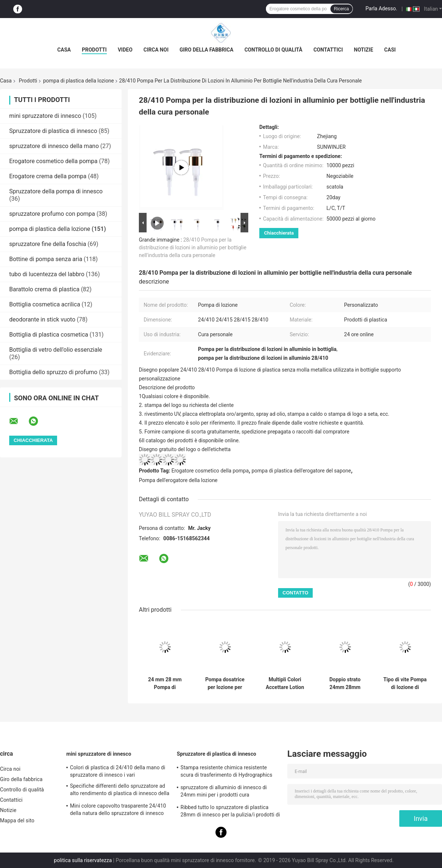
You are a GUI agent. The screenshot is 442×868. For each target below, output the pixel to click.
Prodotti (94, 50)
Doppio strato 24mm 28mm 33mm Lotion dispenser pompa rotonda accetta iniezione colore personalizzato (345, 683)
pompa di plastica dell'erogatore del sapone (301, 471)
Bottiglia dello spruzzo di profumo (53, 372)
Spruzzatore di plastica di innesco (53, 131)
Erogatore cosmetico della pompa (53, 161)
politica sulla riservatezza (83, 860)
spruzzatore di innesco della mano (54, 146)
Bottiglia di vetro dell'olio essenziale (56, 350)
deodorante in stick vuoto (42, 319)
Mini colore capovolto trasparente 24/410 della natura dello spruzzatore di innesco (118, 809)
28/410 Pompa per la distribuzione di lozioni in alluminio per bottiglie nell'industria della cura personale (193, 247)
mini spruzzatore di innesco (45, 116)
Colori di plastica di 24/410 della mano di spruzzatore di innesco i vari (118, 771)
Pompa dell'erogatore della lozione (178, 480)
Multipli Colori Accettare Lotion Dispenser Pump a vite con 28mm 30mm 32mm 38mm (285, 683)
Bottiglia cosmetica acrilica (45, 304)
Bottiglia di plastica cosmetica (49, 335)
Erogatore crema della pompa (48, 176)
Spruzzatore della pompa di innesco (56, 191)
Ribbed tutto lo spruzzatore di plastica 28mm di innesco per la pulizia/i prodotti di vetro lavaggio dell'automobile (230, 812)
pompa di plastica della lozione (78, 81)
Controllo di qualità (273, 50)
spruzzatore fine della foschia (48, 244)
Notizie (364, 50)
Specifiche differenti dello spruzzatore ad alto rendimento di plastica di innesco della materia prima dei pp (120, 791)
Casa (64, 50)
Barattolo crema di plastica (44, 289)
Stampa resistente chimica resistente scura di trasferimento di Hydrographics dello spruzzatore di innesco (226, 772)
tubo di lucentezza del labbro (47, 274)
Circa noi (156, 50)
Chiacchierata (279, 233)
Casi (390, 50)
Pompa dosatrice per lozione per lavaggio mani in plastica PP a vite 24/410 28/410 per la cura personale (225, 683)
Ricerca (342, 9)
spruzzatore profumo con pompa (52, 214)
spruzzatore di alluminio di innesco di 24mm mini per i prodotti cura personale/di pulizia (224, 792)
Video (125, 50)
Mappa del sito (17, 820)
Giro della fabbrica (206, 50)
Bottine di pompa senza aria (46, 259)
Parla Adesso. (381, 8)
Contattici (328, 50)
